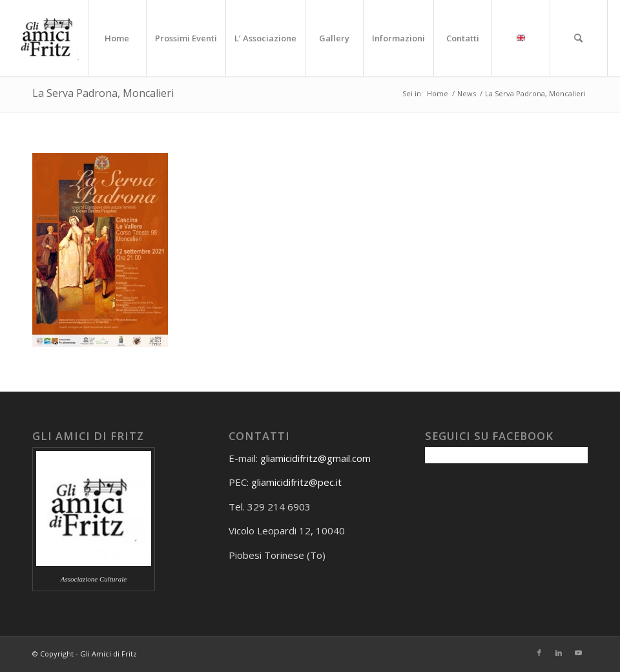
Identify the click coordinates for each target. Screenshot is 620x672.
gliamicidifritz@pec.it (296, 482)
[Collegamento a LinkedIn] (559, 653)
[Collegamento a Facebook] (539, 653)
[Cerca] (579, 38)
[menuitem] (117, 38)
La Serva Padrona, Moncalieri (103, 93)
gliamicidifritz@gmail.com (315, 458)
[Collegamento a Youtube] (578, 653)
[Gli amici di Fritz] (50, 38)
